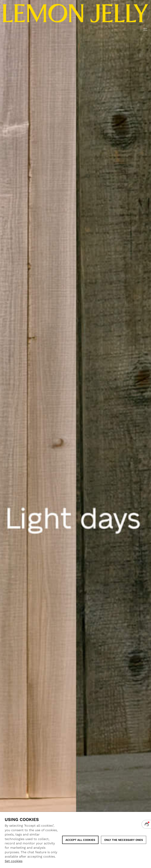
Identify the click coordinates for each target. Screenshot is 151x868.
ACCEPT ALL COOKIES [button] (80, 840)
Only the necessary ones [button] (124, 840)
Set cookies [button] (14, 861)
